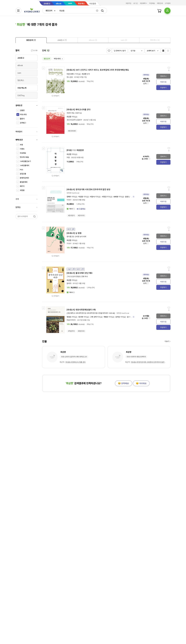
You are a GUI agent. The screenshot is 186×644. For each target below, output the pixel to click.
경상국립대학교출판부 (74, 120)
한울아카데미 (71, 320)
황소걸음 (70, 77)
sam (70, 3)
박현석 (92, 197)
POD (22, 170)
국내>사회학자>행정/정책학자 (136, 357)
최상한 (84, 74)
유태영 (116, 197)
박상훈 (81, 197)
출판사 (22, 119)
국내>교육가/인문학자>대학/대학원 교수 (74, 357)
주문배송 (152, 3)
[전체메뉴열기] (18, 11)
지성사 (69, 243)
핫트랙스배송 (24, 157)
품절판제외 (24, 182)
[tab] (31, 40)
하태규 (106, 317)
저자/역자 (23, 115)
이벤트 (22, 149)
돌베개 (69, 283)
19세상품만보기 (25, 161)
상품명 (22, 110)
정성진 (69, 317)
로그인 (136, 3)
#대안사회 (81, 331)
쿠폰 (21, 145)
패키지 (22, 186)
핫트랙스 (81, 4)
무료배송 (23, 153)
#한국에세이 (72, 131)
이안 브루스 (71, 74)
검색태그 (23, 123)
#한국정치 (71, 216)
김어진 (118, 317)
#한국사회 (81, 216)
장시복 (81, 317)
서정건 (104, 197)
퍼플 (68, 157)
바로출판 (93, 4)
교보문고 (47, 4)
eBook (59, 4)
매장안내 (160, 3)
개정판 (22, 190)
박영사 (69, 200)
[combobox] (50, 11)
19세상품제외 (25, 166)
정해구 (69, 197)
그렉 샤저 (93, 317)
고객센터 (168, 3)
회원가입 (129, 3)
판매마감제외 (24, 178)
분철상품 (23, 174)
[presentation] (31, 40)
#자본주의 (71, 331)
